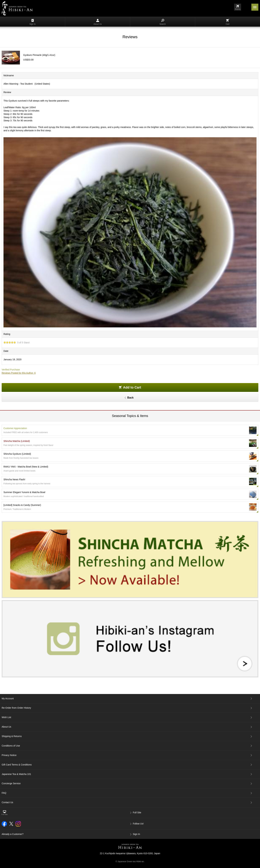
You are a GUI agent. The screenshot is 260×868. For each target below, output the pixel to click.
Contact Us (7, 802)
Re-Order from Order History (16, 708)
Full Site (137, 812)
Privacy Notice (9, 755)
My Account (8, 698)
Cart (228, 22)
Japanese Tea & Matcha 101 (16, 774)
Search (162, 22)
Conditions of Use (11, 746)
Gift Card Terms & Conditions (17, 765)
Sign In (32, 22)
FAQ (4, 793)
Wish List (6, 717)
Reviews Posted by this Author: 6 (19, 373)
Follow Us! (138, 824)
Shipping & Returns (12, 736)
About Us (98, 22)
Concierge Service (11, 783)
